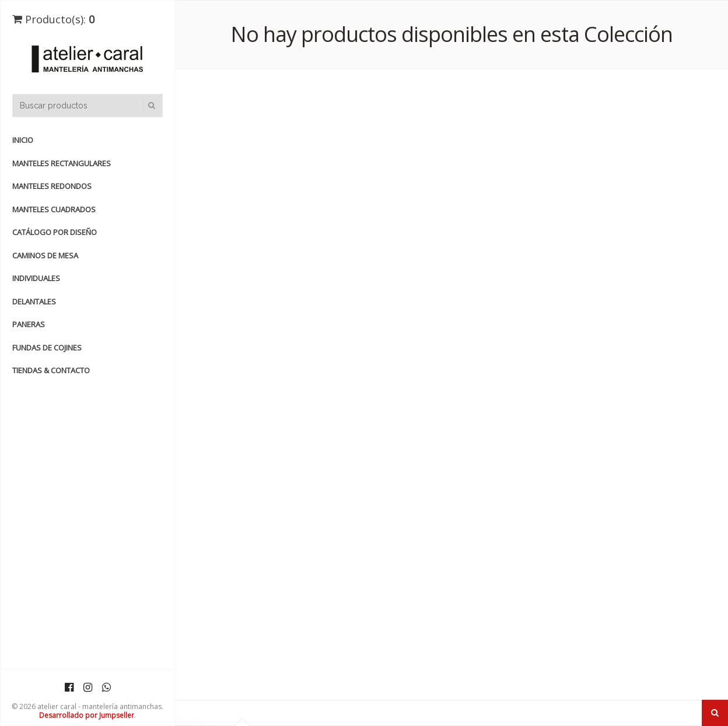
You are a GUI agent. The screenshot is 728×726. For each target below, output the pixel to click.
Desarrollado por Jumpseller (87, 715)
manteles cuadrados (54, 209)
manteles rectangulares (62, 163)
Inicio (23, 140)
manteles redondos (52, 186)
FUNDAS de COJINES (47, 348)
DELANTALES (34, 301)
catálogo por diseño (55, 232)
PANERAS (29, 324)
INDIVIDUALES (36, 278)
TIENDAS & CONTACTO (51, 370)
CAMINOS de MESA (45, 255)
